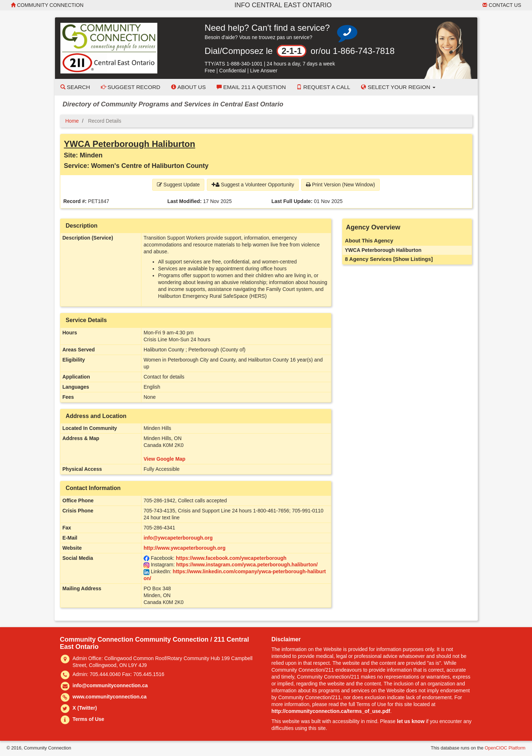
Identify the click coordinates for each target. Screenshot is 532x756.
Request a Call (323, 87)
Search (75, 87)
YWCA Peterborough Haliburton (130, 144)
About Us (188, 87)
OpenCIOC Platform (505, 748)
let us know (411, 721)
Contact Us (502, 5)
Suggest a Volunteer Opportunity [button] (253, 185)
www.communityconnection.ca (110, 697)
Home (72, 121)
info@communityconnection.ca (110, 685)
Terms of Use (89, 719)
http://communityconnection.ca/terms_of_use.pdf (331, 711)
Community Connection (47, 5)
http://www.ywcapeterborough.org (185, 548)
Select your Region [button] (398, 87)
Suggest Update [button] (178, 185)
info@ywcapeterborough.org (178, 538)
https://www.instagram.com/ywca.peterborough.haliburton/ (247, 565)
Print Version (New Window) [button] (341, 185)
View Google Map (165, 459)
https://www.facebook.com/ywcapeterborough (231, 558)
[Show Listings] (413, 259)
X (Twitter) (85, 708)
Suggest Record (131, 87)
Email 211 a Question (251, 87)
